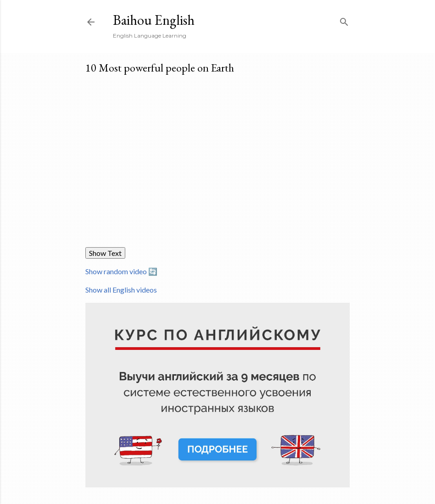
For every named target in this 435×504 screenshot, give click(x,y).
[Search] (344, 20)
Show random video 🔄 (121, 271)
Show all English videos (121, 290)
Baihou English (154, 20)
